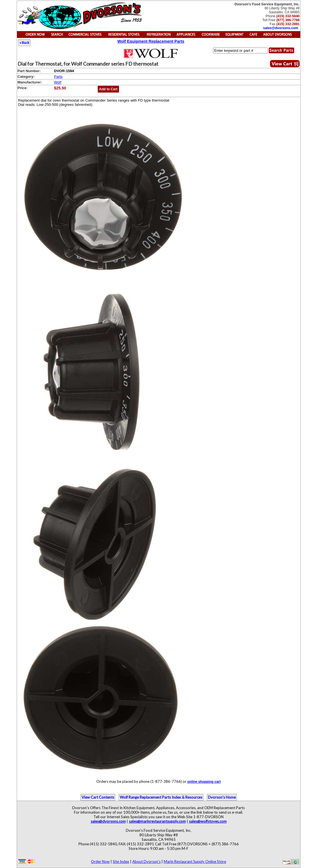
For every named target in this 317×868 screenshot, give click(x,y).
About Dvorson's (146, 861)
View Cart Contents (98, 797)
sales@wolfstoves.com (208, 821)
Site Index (121, 861)
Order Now (100, 861)
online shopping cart (204, 782)
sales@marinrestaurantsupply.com (157, 821)
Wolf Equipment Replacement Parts (151, 41)
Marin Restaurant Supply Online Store (195, 861)
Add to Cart (108, 89)
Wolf (58, 82)
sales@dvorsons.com (281, 28)
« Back (24, 43)
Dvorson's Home (222, 797)
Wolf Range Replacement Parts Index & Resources (161, 797)
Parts (58, 77)
